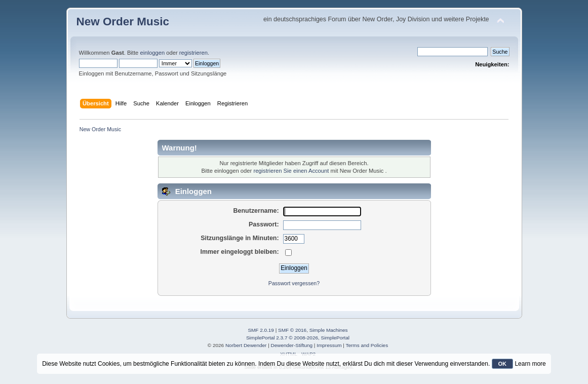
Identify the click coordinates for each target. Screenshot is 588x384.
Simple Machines (329, 330)
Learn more (530, 364)
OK (503, 364)
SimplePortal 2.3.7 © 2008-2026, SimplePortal (298, 338)
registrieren (193, 53)
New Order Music (123, 22)
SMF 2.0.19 (261, 330)
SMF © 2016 (292, 330)
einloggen (152, 53)
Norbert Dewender (246, 345)
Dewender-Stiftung (292, 345)
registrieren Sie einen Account (291, 171)
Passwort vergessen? (294, 283)
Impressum (329, 345)
